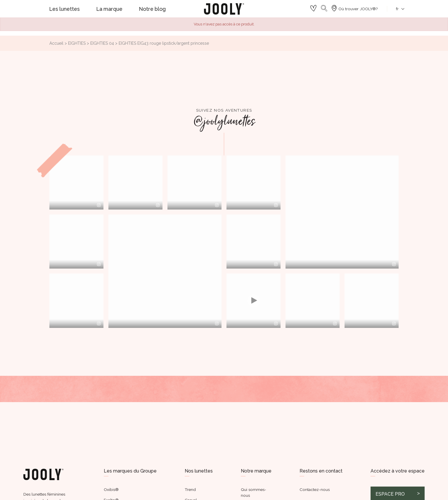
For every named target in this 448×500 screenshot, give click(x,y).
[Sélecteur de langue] (397, 9)
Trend (190, 489)
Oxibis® (111, 489)
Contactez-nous (315, 489)
